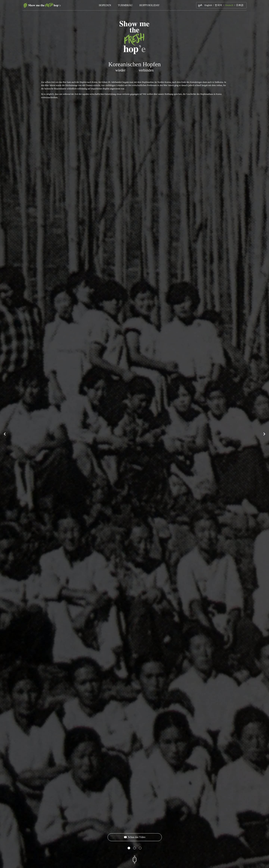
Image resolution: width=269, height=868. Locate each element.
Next (264, 434)
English (208, 5)
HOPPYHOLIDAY (149, 5)
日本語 (240, 5)
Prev (5, 434)
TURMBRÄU (125, 5)
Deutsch (229, 5)
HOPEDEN (105, 5)
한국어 (218, 5)
